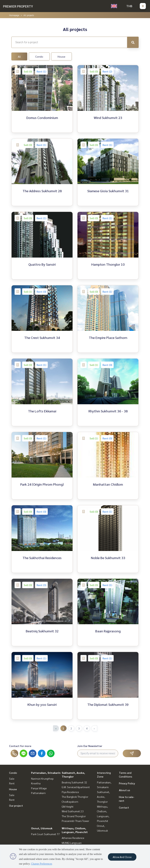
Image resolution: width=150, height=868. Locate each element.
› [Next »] (94, 728)
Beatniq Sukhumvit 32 (74, 782)
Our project (16, 806)
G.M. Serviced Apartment (76, 787)
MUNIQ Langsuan (72, 843)
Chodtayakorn (70, 802)
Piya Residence (70, 792)
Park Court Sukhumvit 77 (45, 834)
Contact (124, 807)
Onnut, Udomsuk (42, 828)
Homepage (14, 15)
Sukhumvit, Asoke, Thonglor (103, 797)
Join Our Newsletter (90, 746)
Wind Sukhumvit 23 (73, 811)
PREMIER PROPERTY (18, 6)
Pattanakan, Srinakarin (46, 773)
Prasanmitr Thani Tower (75, 821)
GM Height (68, 806)
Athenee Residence (73, 838)
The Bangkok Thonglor (75, 797)
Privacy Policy (127, 783)
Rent (12, 783)
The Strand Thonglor (74, 816)
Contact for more (20, 746)
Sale (12, 778)
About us (125, 790)
